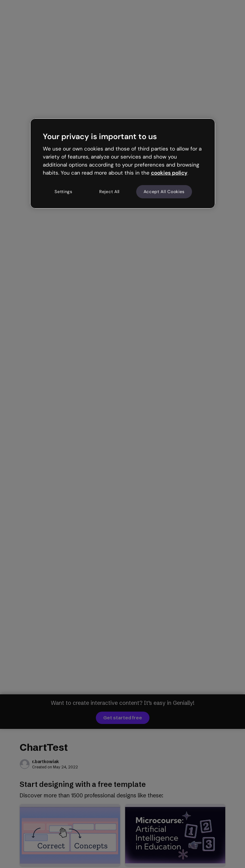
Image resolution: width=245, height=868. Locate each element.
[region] (123, 163)
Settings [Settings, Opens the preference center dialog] (63, 192)
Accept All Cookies (164, 192)
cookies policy (169, 173)
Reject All (109, 192)
